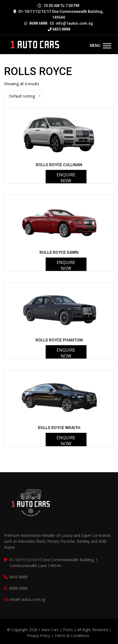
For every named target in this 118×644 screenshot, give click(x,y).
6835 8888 (59, 29)
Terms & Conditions (72, 636)
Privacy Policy (38, 636)
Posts (68, 630)
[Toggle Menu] (107, 46)
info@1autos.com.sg (74, 23)
